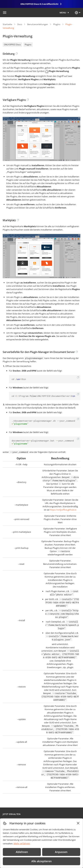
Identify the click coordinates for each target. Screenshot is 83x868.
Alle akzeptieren (41, 861)
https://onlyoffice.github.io (63, 510)
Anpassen (61, 852)
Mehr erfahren (22, 843)
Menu (63, 13)
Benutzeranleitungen (38, 24)
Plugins (57, 24)
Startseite (7, 24)
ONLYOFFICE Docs (12, 45)
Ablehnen (22, 852)
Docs (20, 24)
